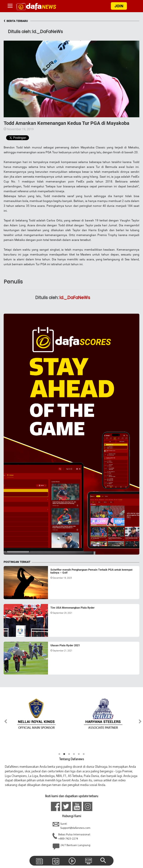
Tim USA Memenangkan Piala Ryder (72, 608)
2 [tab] (64, 754)
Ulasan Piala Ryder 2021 (65, 645)
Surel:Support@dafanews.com (71, 826)
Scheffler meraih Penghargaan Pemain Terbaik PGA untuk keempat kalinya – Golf (91, 571)
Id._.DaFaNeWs (75, 298)
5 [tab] (79, 754)
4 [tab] (74, 754)
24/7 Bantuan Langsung (71, 847)
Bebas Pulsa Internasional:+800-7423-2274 (71, 837)
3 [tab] (69, 754)
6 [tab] (84, 754)
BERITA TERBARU (16, 21)
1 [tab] (59, 754)
